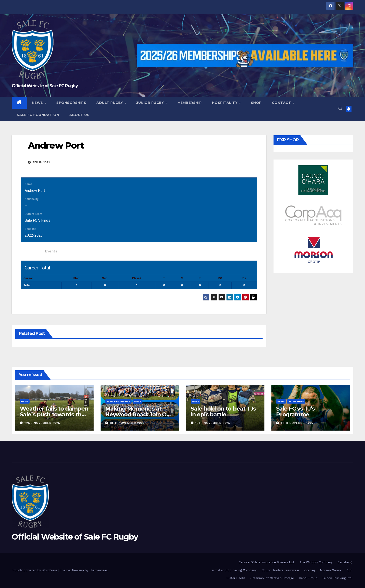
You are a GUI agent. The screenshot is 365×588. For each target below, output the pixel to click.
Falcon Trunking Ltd (337, 578)
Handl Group (308, 578)
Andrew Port (56, 145)
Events (51, 251)
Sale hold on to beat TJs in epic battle (223, 411)
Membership (190, 103)
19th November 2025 (127, 423)
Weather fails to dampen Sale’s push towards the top (54, 414)
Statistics (32, 251)
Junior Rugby (151, 103)
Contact (282, 103)
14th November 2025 (298, 423)
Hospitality (225, 103)
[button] (340, 109)
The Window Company (316, 562)
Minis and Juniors (118, 401)
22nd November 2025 (42, 423)
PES (349, 570)
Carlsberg (345, 562)
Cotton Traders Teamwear (281, 570)
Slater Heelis (236, 578)
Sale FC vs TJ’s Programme (295, 411)
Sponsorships (71, 103)
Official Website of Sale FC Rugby (45, 86)
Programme (296, 401)
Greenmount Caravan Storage (272, 578)
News (38, 103)
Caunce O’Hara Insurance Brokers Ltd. (267, 562)
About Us (79, 115)
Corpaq (310, 570)
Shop (256, 103)
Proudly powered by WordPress (35, 570)
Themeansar (98, 570)
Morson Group (330, 570)
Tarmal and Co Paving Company (233, 570)
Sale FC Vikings (37, 220)
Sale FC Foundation (38, 115)
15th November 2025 (213, 423)
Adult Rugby (110, 103)
